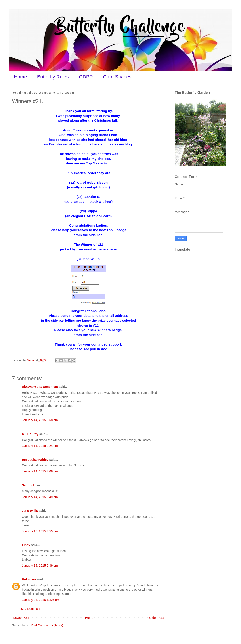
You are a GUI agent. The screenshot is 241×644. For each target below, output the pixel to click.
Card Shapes (117, 77)
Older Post (157, 618)
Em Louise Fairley (35, 460)
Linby (26, 545)
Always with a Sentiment (40, 387)
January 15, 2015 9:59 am (40, 531)
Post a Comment (29, 609)
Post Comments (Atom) (47, 625)
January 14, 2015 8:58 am (40, 420)
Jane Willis (30, 511)
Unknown (29, 579)
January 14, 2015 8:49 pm (40, 497)
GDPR (86, 77)
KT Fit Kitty (30, 434)
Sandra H (29, 485)
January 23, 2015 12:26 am (41, 600)
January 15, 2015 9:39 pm (40, 566)
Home (20, 77)
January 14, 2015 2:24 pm (40, 446)
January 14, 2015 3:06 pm (40, 471)
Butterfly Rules (53, 77)
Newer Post (21, 618)
